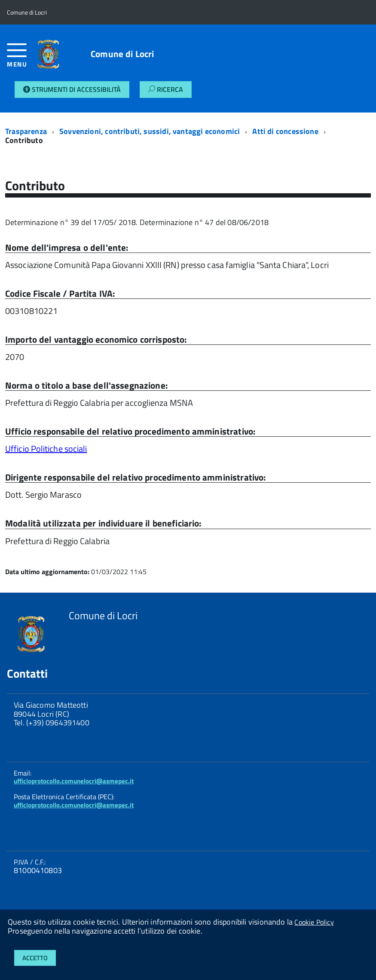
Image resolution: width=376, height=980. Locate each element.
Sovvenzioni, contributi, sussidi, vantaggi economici (150, 131)
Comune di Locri (122, 54)
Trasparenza (26, 131)
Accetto (35, 958)
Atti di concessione (285, 131)
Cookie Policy (314, 922)
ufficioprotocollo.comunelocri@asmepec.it (74, 781)
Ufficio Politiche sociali (46, 449)
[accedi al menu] (18, 59)
